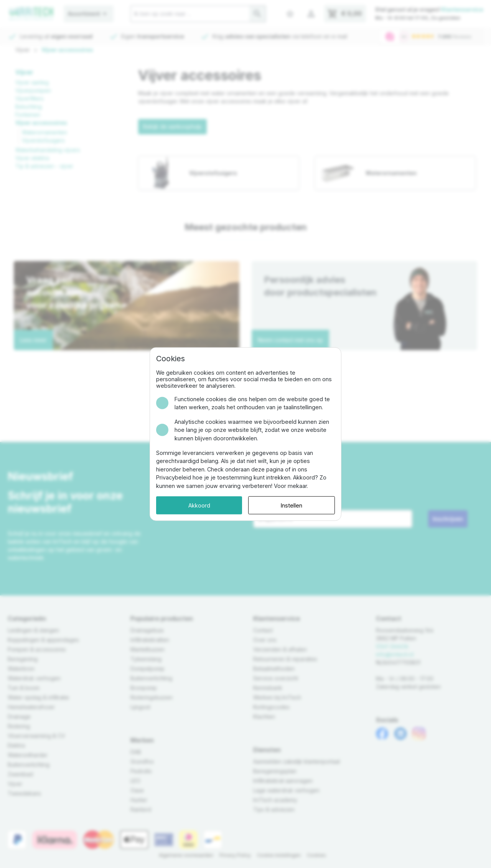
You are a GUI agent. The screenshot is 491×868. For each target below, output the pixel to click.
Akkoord (199, 505)
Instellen (292, 505)
